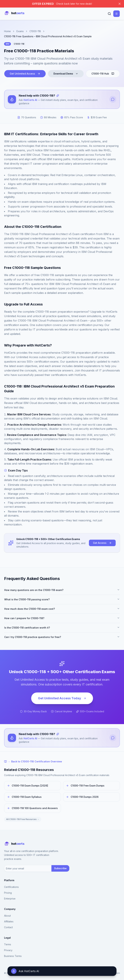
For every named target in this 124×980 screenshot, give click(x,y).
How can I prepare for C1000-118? (62, 618)
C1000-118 (35, 31)
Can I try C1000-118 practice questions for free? (62, 637)
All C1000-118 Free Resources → (23, 819)
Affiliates (9, 921)
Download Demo (66, 74)
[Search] (109, 14)
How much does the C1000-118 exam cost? (62, 609)
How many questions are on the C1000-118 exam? (62, 590)
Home (7, 31)
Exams (20, 31)
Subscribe (60, 868)
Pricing (8, 893)
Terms (8, 944)
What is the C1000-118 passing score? (62, 599)
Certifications (11, 887)
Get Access (102, 543)
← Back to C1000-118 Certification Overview (33, 761)
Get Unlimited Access (25, 74)
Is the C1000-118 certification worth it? (62, 628)
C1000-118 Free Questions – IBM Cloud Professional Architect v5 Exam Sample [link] (48, 36)
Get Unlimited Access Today (62, 698)
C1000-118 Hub (103, 74)
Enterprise (10, 899)
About (7, 916)
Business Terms (13, 956)
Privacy (8, 950)
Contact (8, 927)
